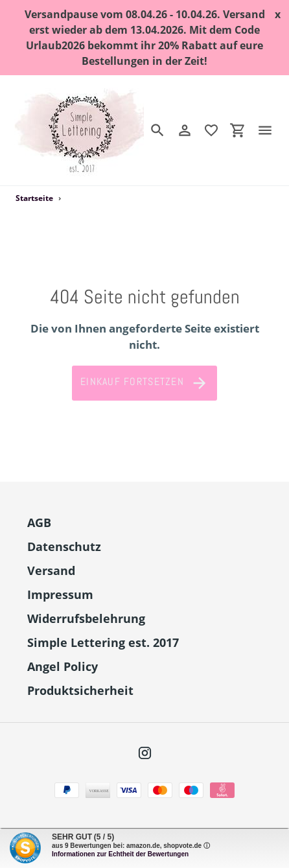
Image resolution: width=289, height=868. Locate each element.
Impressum (60, 594)
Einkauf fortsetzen (144, 383)
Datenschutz (64, 546)
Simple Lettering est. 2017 (103, 642)
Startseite (34, 198)
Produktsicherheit (80, 690)
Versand (51, 570)
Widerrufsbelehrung (86, 618)
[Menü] (270, 130)
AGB (39, 522)
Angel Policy (63, 666)
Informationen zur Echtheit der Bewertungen (120, 854)
